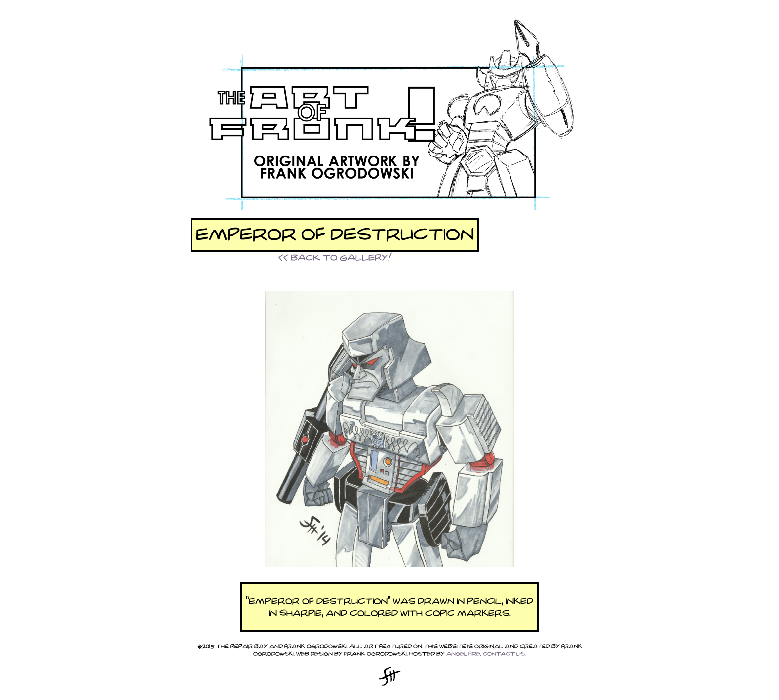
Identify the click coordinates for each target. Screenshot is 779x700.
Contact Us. (504, 654)
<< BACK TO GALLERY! (335, 258)
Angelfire (463, 654)
